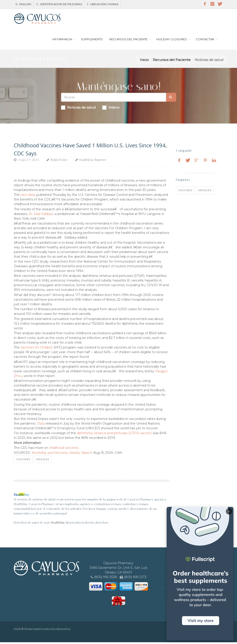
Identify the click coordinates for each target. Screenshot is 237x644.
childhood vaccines (64, 450)
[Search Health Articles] (114, 99)
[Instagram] (212, 4)
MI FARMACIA (62, 41)
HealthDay (58, 524)
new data (28, 196)
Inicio (144, 62)
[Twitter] (220, 4)
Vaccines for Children (37, 349)
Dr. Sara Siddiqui (41, 216)
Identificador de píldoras (59, 4)
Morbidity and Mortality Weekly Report (62, 454)
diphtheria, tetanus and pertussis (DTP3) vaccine (114, 435)
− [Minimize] (229, 511)
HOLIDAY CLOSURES (172, 41)
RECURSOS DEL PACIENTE (128, 41)
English (23, 4)
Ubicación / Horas (103, 4)
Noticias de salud (78, 109)
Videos (111, 109)
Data (41, 425)
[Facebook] (205, 4)
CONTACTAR (205, 41)
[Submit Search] (171, 99)
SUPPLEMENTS (92, 41)
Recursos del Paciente (172, 62)
